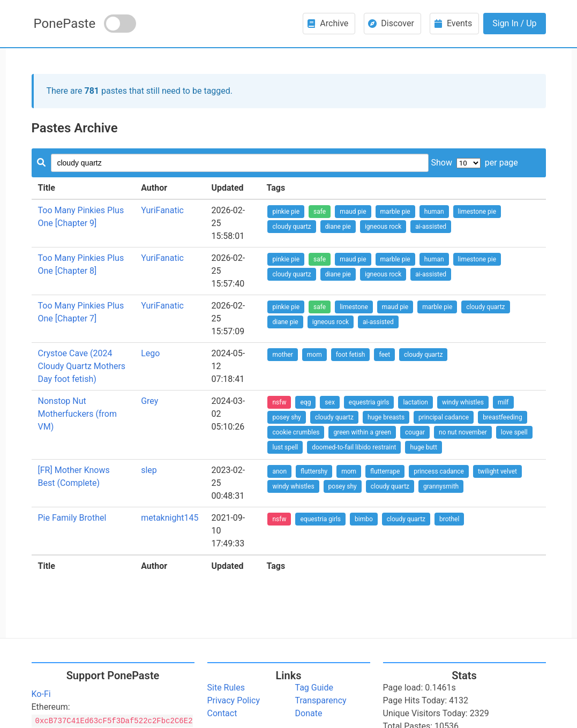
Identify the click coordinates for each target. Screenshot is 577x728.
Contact (222, 713)
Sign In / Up (514, 23)
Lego (150, 353)
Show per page (474, 163)
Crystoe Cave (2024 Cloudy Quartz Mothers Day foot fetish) (82, 366)
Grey (149, 401)
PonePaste (65, 24)
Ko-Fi (41, 694)
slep (149, 470)
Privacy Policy (234, 700)
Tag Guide (314, 688)
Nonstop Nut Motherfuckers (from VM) (77, 414)
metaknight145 (170, 518)
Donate (309, 713)
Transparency (321, 700)
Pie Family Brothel (72, 518)
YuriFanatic (162, 210)
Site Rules (226, 688)
